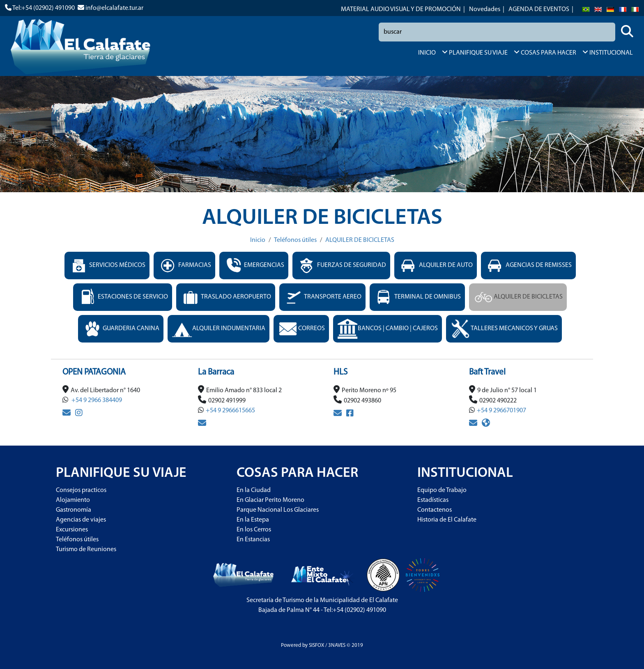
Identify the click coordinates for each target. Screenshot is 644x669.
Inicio (258, 240)
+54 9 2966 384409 (96, 400)
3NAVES (337, 645)
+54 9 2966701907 (501, 411)
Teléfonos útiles (295, 240)
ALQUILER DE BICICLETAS (360, 240)
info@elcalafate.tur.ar (114, 8)
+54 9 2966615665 (230, 411)
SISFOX (316, 645)
